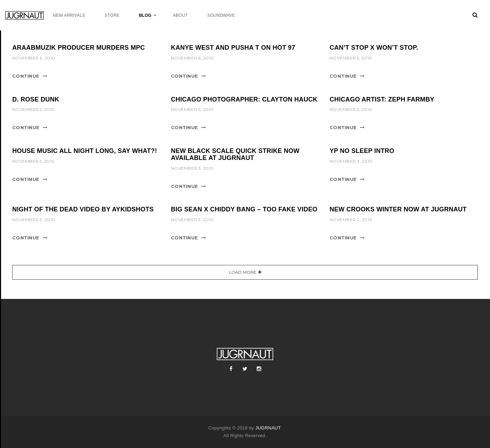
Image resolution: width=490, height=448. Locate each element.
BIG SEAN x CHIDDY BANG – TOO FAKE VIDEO (244, 209)
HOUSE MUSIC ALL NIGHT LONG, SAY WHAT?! (85, 151)
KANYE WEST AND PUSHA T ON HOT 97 (233, 48)
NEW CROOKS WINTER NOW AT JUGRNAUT (398, 209)
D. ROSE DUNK (36, 99)
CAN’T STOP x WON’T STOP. (374, 48)
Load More (243, 272)
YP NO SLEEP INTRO (362, 151)
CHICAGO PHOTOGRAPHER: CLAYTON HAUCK (244, 99)
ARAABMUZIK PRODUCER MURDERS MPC (79, 48)
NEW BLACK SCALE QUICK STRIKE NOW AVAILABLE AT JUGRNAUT (235, 154)
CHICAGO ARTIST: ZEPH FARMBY (382, 99)
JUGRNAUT (268, 428)
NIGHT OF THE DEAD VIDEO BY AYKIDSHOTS (83, 209)
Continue (26, 76)
